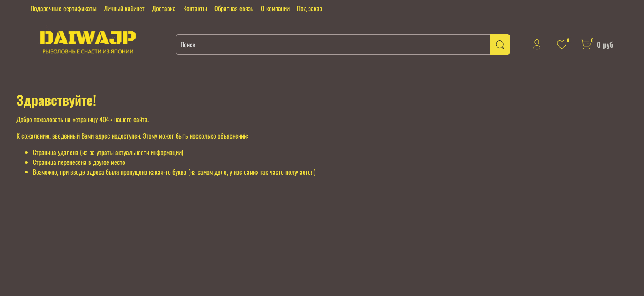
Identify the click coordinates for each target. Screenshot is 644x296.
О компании (275, 8)
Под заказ (309, 8)
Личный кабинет (124, 8)
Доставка (164, 8)
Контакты (195, 8)
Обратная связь (234, 8)
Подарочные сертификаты (63, 8)
